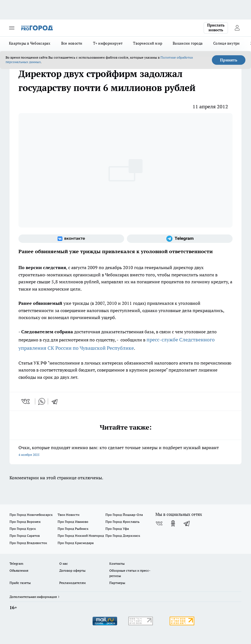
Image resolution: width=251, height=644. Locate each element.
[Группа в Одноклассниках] (173, 523)
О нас (64, 563)
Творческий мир (148, 43)
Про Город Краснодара (76, 543)
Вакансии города (188, 43)
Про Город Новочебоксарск (31, 515)
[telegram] (56, 401)
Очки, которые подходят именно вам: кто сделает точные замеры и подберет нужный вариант (125, 452)
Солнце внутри (227, 43)
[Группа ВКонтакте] (71, 239)
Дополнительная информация (33, 597)
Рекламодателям (73, 583)
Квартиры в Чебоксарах (30, 43)
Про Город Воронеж (25, 522)
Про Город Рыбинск (73, 529)
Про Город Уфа (117, 529)
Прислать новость (216, 28)
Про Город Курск (23, 529)
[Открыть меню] (12, 28)
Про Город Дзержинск (123, 536)
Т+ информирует (108, 43)
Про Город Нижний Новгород (81, 536)
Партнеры (117, 583)
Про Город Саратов (25, 536)
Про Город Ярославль (122, 522)
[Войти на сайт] (237, 28)
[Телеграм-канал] (180, 239)
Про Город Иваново (73, 522)
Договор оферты (72, 570)
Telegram (16, 563)
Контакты (117, 563)
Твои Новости (68, 515)
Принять (229, 60)
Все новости (72, 43)
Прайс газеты (20, 583)
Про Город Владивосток (28, 543)
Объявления (19, 570)
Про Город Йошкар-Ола (124, 515)
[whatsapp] (42, 401)
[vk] (26, 401)
